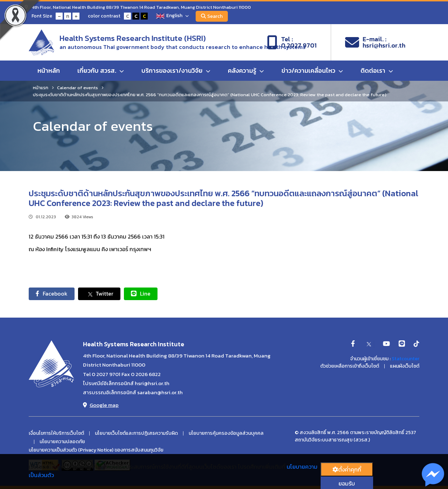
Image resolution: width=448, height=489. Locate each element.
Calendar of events (78, 88)
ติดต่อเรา (377, 70)
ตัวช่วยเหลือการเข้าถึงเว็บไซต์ (350, 366)
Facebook (52, 293)
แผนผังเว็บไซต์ (405, 366)
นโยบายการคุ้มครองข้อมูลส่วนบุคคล (226, 433)
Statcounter (405, 359)
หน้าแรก (41, 88)
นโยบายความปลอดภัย (62, 442)
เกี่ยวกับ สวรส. (101, 70)
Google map (101, 405)
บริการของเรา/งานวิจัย (176, 70)
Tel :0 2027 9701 (292, 42)
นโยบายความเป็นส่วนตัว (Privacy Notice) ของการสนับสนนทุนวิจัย (96, 450)
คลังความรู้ (246, 70)
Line (141, 293)
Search (212, 16)
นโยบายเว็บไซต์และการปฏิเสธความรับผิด (136, 433)
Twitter (99, 294)
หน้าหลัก (49, 70)
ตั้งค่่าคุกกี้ (347, 469)
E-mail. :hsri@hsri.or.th (375, 42)
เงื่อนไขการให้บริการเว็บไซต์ (56, 433)
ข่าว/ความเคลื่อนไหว (312, 70)
